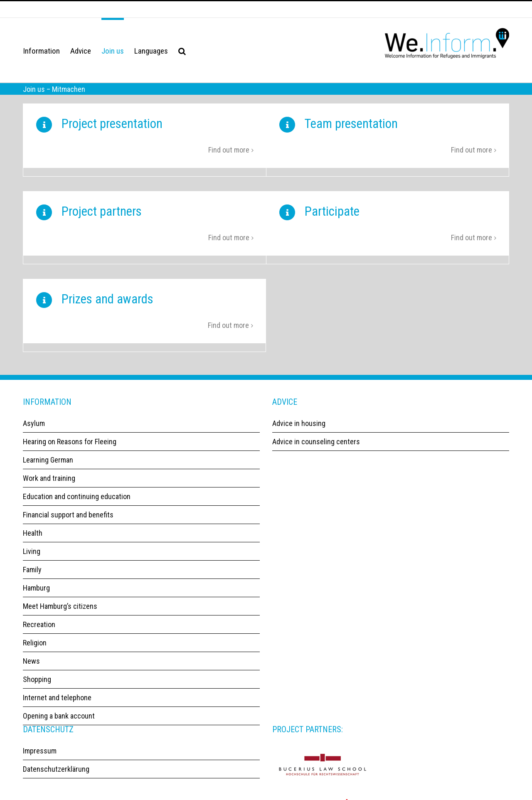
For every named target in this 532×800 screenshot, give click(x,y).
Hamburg (36, 595)
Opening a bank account (59, 723)
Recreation (39, 632)
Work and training (49, 486)
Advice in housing (299, 431)
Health (33, 540)
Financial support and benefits (68, 522)
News (31, 668)
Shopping (37, 687)
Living (32, 559)
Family (32, 577)
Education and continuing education (77, 504)
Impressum (40, 758)
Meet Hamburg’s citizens (60, 614)
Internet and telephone (57, 705)
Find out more (229, 152)
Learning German (48, 467)
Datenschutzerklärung (56, 777)
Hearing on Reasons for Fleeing (70, 449)
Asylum (34, 431)
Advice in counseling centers (316, 449)
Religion (35, 650)
